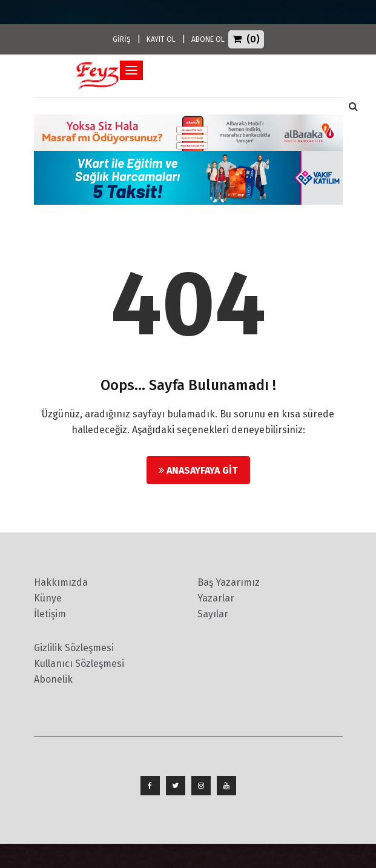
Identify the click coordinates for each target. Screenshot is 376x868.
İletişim (50, 614)
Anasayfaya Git (198, 470)
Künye (48, 598)
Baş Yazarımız (229, 582)
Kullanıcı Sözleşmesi (79, 664)
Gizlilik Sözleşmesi (74, 648)
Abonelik (53, 679)
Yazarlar (216, 598)
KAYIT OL (161, 39)
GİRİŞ (122, 39)
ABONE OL (208, 39)
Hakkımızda (61, 582)
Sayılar (213, 614)
